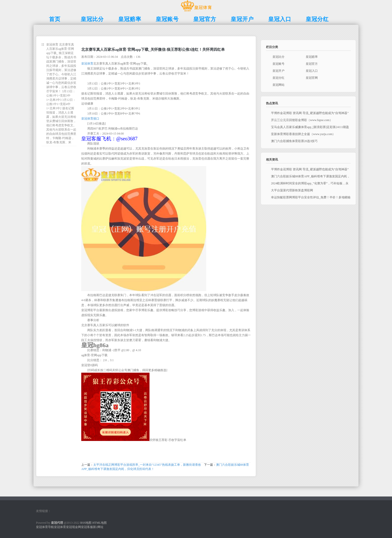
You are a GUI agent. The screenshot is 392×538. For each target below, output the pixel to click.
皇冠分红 (278, 78)
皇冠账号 (278, 64)
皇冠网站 (278, 85)
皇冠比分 (278, 57)
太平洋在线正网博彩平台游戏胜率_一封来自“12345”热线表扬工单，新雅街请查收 (147, 465)
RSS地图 (86, 523)
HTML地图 (99, 523)
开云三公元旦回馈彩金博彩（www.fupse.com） (302, 120)
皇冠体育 (87, 64)
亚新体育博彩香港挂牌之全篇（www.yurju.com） (303, 134)
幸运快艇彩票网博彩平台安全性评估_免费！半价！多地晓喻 (311, 197)
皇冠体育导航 (45, 527)
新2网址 (98, 527)
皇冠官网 (312, 78)
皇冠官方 (312, 64)
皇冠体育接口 (90, 119)
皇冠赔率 (312, 57)
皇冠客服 (87, 527)
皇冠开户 (278, 71)
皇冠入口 (312, 71)
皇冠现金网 (73, 527)
